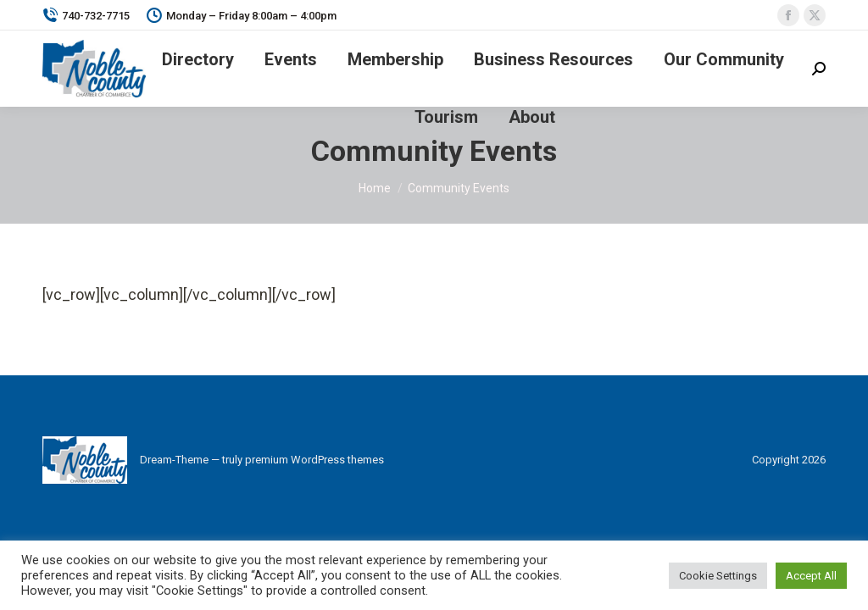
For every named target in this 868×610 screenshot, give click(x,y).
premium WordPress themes (314, 460)
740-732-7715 (86, 16)
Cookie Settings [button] (718, 576)
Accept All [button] (811, 576)
